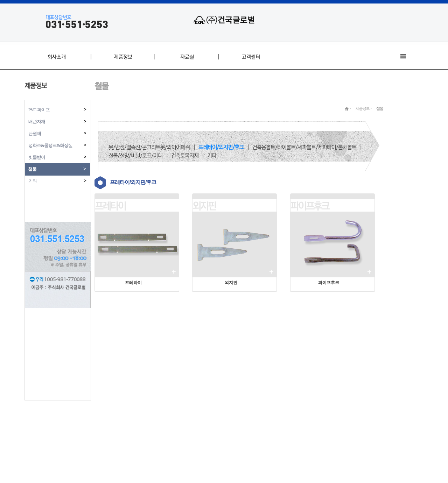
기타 (58, 181)
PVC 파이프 (58, 110)
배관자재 (58, 122)
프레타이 (110, 206)
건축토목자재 (185, 156)
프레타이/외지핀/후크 (221, 147)
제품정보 (362, 109)
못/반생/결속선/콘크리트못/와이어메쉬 (149, 147)
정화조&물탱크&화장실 (58, 145)
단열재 (58, 133)
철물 (57, 169)
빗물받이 (58, 157)
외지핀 (204, 206)
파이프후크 (310, 206)
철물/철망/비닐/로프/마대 (135, 156)
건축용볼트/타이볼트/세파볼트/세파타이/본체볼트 (304, 147)
